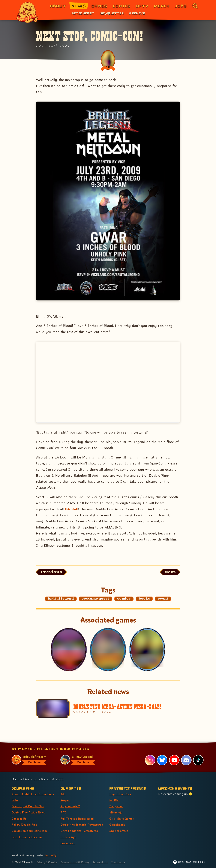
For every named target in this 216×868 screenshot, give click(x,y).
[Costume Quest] (108, 650)
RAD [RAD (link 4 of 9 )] (64, 812)
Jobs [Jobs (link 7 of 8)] (181, 6)
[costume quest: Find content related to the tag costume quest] (96, 599)
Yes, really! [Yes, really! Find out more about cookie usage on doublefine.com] (51, 855)
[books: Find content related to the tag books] (144, 599)
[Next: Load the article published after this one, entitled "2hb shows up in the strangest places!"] (169, 572)
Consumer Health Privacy (77, 862)
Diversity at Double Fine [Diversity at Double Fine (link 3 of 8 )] (28, 806)
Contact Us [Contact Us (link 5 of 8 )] (19, 819)
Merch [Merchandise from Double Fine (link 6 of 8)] (162, 6)
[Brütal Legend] (147, 650)
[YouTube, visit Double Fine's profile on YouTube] (174, 760)
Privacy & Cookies (47, 862)
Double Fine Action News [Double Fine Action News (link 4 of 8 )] (29, 812)
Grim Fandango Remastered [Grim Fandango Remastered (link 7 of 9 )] (80, 831)
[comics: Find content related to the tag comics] (124, 599)
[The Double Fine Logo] (27, 12)
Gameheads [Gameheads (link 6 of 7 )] (118, 825)
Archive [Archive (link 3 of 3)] (137, 13)
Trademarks (121, 862)
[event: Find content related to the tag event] (163, 599)
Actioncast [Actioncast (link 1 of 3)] (83, 13)
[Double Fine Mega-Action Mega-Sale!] (108, 709)
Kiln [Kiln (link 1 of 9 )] (63, 794)
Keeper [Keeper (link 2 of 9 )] (65, 800)
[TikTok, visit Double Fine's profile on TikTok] (198, 760)
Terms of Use (103, 862)
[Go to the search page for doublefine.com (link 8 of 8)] (195, 6)
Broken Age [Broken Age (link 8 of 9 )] (69, 837)
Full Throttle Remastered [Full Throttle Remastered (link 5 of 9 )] (78, 819)
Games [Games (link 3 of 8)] (100, 6)
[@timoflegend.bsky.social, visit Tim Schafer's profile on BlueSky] (81, 760)
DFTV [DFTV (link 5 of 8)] (142, 6)
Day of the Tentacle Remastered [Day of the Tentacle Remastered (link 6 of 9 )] (83, 825)
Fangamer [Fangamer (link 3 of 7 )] (116, 806)
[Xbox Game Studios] (189, 862)
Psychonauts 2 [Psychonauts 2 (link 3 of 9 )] (70, 806)
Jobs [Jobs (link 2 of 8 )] (15, 800)
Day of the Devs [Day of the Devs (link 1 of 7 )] (121, 794)
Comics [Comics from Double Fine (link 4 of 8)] (122, 6)
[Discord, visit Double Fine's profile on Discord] (186, 760)
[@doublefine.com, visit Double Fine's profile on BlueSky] (33, 760)
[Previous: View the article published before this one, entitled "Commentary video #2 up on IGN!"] (52, 572)
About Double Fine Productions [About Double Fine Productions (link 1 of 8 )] (33, 794)
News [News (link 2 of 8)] (79, 6)
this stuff (72, 509)
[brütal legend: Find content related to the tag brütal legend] (61, 599)
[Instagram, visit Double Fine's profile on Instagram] (150, 760)
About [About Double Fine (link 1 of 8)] (58, 6)
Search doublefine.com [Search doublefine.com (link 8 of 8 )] (27, 837)
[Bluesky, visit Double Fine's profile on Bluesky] (162, 760)
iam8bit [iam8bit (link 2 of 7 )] (115, 800)
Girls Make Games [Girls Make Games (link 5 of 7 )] (122, 819)
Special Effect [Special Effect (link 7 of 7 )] (119, 831)
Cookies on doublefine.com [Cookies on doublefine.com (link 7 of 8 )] (30, 831)
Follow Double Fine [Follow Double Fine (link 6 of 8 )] (25, 825)
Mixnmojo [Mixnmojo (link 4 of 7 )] (116, 812)
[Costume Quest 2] (69, 650)
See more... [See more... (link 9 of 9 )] (68, 843)
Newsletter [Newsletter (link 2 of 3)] (112, 13)
